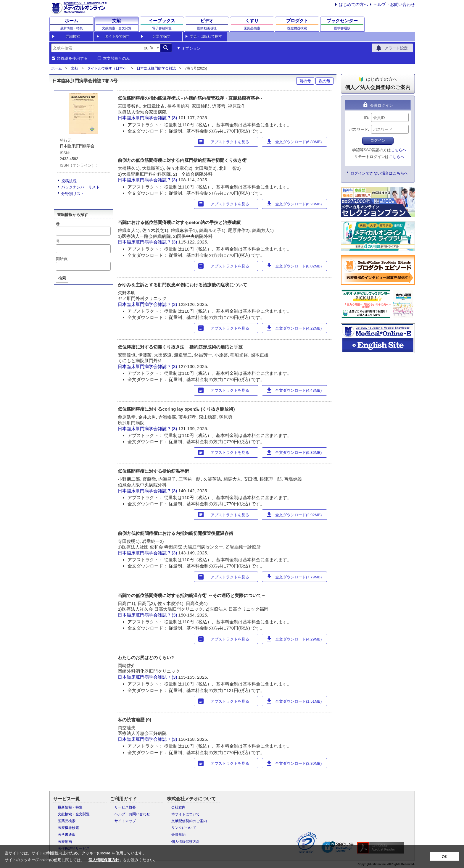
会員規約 (178, 835)
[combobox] (96, 48)
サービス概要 (125, 807)
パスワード (359, 129)
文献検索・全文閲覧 (74, 814)
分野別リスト (73, 194)
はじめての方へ (353, 4)
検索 (62, 278)
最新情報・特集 (70, 807)
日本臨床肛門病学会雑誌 (156, 68)
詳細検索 (73, 36)
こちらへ (399, 150)
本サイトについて (186, 814)
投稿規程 (69, 181)
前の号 (305, 81)
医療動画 (65, 842)
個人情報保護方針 (186, 842)
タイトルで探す (117, 36)
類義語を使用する (72, 59)
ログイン (378, 140)
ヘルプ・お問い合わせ (394, 4)
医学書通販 (67, 835)
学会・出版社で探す (206, 36)
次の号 (324, 81)
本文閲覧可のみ (116, 59)
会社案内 (178, 807)
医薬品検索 (67, 821)
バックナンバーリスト (80, 187)
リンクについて (184, 828)
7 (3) (173, 118)
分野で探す (162, 36)
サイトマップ (125, 821)
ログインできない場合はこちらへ (379, 173)
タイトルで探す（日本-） (107, 68)
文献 (75, 68)
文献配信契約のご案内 (189, 821)
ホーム (57, 68)
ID (366, 118)
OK (445, 857)
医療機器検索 (68, 828)
